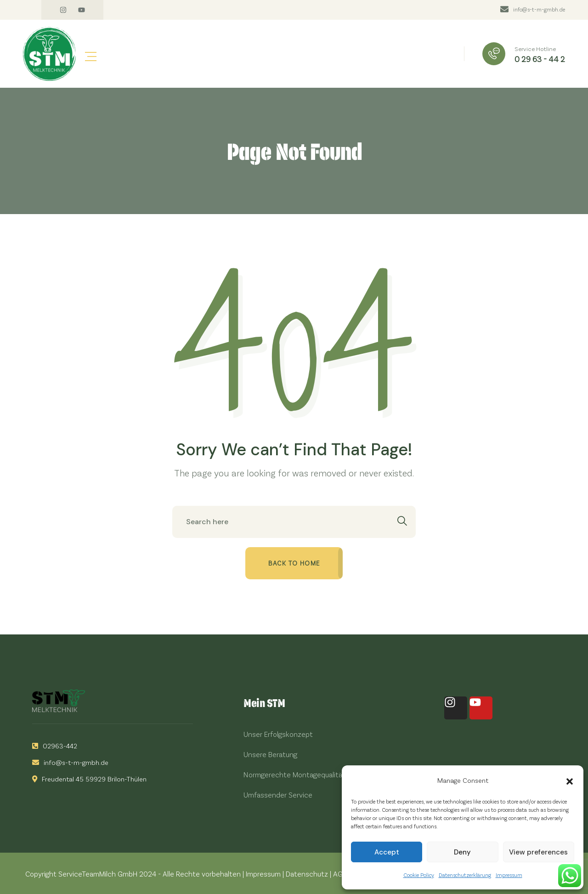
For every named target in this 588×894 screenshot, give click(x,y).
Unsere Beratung (270, 754)
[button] (570, 780)
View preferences (538, 852)
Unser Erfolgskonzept (278, 734)
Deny (462, 852)
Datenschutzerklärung (465, 875)
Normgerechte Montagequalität (294, 774)
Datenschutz (307, 874)
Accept (387, 852)
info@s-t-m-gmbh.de (539, 9)
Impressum (509, 875)
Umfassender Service (278, 795)
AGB (340, 874)
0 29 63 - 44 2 (540, 59)
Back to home (294, 563)
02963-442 (55, 746)
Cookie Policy (419, 875)
